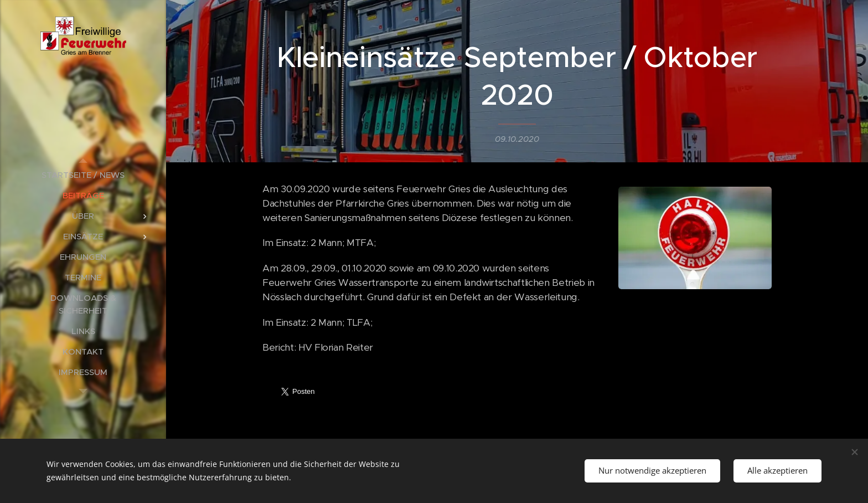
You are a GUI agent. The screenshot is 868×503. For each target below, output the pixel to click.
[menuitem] (83, 175)
